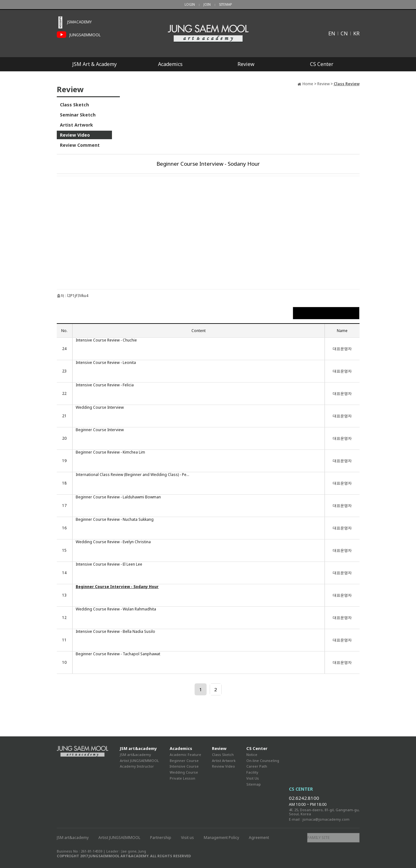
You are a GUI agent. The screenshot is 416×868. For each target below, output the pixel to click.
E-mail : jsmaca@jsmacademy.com (319, 819)
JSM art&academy (138, 748)
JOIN (207, 4)
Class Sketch (74, 105)
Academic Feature (185, 755)
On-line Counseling (263, 761)
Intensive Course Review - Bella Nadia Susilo (115, 632)
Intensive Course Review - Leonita (106, 363)
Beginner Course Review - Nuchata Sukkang (115, 520)
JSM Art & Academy (94, 64)
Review (246, 64)
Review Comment (80, 145)
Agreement (259, 838)
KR (356, 33)
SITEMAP (226, 4)
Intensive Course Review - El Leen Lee (109, 564)
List (326, 313)
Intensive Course (184, 766)
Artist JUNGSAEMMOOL (139, 761)
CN (344, 33)
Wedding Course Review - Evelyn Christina (113, 542)
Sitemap (254, 784)
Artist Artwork (76, 125)
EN (332, 33)
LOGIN (190, 4)
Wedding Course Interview (100, 407)
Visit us (187, 838)
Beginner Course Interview (100, 430)
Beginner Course (184, 761)
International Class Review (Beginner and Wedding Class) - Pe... (132, 475)
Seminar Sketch (78, 115)
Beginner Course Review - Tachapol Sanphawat (118, 654)
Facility (252, 772)
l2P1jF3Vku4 (78, 296)
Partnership (161, 838)
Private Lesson (182, 778)
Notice (252, 755)
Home (308, 84)
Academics (170, 64)
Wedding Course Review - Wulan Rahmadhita (116, 609)
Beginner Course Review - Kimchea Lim (110, 452)
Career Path (257, 766)
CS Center (322, 64)
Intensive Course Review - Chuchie (106, 340)
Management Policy (221, 838)
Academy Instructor (137, 766)
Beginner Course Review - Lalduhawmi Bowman (118, 497)
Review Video (75, 135)
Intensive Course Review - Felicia (105, 385)
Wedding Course (184, 772)
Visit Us (253, 778)
